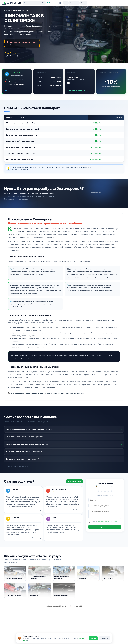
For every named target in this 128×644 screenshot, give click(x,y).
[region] (64, 138)
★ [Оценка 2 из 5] (9, 53)
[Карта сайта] (60, 3)
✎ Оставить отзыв (74, 481)
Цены (66, 3)
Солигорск (52, 3)
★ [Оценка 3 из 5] (12, 53)
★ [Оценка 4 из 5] (15, 53)
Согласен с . (105, 522)
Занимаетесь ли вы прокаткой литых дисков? (24, 437)
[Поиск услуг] (34, 3)
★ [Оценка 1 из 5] (6, 53)
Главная (7, 10)
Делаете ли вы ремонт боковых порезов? (23, 459)
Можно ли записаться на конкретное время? (24, 452)
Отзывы (84, 3)
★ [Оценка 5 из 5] (18, 53)
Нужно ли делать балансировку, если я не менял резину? (29, 429)
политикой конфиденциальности (108, 522)
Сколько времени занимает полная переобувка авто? (27, 444)
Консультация (74, 3)
